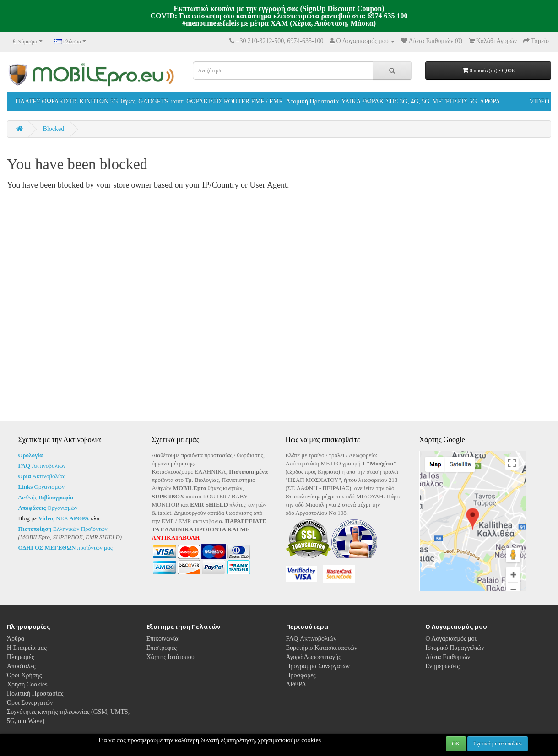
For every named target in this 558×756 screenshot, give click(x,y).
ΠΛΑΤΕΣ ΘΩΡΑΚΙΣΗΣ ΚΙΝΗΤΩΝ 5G (67, 101)
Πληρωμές (20, 664)
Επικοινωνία (163, 645)
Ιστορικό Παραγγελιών (455, 655)
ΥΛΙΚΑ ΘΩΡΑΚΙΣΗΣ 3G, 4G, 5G (386, 101)
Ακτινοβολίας (42, 476)
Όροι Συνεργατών (30, 710)
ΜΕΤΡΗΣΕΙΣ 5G (455, 101)
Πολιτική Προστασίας (35, 700)
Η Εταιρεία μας (27, 655)
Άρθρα (16, 645)
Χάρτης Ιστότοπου (171, 664)
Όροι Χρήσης (24, 682)
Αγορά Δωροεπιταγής (314, 664)
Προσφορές (301, 682)
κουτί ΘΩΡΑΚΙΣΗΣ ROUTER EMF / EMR (227, 101)
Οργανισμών (41, 487)
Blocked (54, 129)
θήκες (128, 101)
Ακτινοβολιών (42, 466)
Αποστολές (21, 673)
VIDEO (539, 101)
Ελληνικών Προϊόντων (63, 529)
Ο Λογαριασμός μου (451, 645)
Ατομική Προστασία (312, 101)
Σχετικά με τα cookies (498, 744)
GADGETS (153, 101)
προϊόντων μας (65, 548)
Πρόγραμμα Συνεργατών (318, 673)
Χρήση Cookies (27, 691)
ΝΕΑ (72, 518)
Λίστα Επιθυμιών (448, 664)
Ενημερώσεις (442, 673)
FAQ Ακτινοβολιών (311, 645)
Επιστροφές (162, 655)
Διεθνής (46, 497)
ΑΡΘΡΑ (490, 101)
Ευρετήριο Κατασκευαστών (322, 655)
